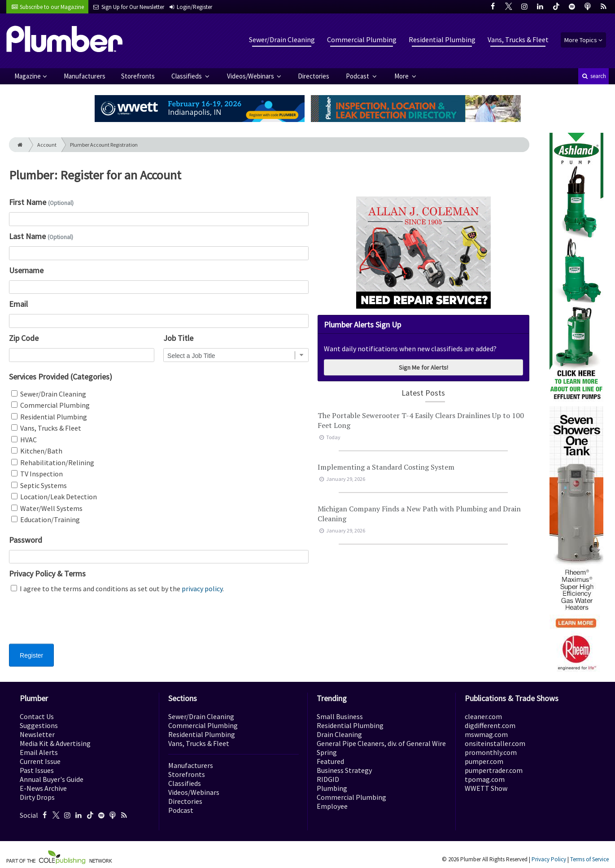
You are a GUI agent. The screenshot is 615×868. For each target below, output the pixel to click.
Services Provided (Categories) (61, 377)
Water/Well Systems (47, 508)
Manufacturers (85, 76)
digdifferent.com (490, 725)
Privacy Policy (549, 859)
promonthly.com (491, 752)
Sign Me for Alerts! (423, 367)
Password (26, 540)
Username (26, 270)
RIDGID (328, 779)
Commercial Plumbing (362, 39)
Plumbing (332, 788)
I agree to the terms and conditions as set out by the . (117, 589)
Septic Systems (39, 485)
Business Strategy (344, 770)
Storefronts (138, 76)
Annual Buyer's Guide (52, 779)
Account (47, 145)
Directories (314, 76)
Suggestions (39, 725)
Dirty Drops (37, 797)
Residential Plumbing (442, 39)
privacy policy (202, 589)
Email (18, 304)
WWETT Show (486, 788)
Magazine (28, 76)
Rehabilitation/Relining (53, 462)
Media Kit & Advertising (55, 743)
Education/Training (46, 519)
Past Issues (37, 770)
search (593, 76)
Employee (332, 806)
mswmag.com (486, 734)
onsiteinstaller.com (495, 743)
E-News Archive (43, 788)
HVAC (24, 440)
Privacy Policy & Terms (47, 574)
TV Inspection (37, 474)
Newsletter (37, 734)
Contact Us (37, 716)
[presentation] (77, 624)
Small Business (340, 716)
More (402, 76)
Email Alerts (39, 752)
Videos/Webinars (251, 76)
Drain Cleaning (339, 734)
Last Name (41, 236)
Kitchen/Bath (37, 451)
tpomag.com (485, 779)
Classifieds (187, 76)
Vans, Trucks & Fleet (518, 39)
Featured (330, 761)
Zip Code (24, 338)
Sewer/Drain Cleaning (282, 39)
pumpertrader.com (494, 770)
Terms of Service (589, 859)
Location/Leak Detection (54, 497)
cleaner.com (483, 716)
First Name (41, 202)
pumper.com (484, 761)
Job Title (178, 338)
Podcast (358, 76)
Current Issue (40, 761)
